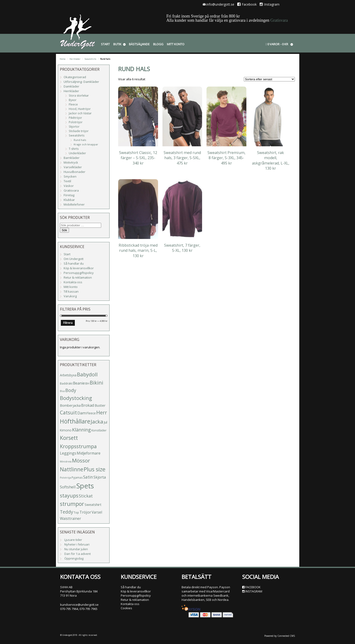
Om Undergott (74, 259)
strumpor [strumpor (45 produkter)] (72, 504)
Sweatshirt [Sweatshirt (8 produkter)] (93, 504)
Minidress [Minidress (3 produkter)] (66, 462)
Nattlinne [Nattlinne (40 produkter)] (72, 469)
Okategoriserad (75, 77)
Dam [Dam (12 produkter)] (82, 413)
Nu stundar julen (76, 549)
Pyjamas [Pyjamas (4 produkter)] (77, 477)
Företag (69, 195)
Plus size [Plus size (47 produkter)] (95, 469)
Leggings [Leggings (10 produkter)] (68, 453)
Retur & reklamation (78, 277)
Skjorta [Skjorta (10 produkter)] (100, 477)
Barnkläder (72, 158)
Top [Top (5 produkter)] (76, 512)
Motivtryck (71, 162)
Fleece (73, 104)
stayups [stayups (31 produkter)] (69, 495)
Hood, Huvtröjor (80, 109)
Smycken (70, 176)
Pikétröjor (75, 118)
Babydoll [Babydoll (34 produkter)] (87, 374)
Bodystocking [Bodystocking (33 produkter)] (76, 398)
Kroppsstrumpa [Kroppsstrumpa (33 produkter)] (78, 446)
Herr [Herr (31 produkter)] (102, 412)
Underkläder (77, 153)
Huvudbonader (74, 172)
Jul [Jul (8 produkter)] (105, 422)
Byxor (73, 100)
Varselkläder (73, 167)
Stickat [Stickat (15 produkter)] (86, 496)
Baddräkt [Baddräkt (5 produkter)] (66, 383)
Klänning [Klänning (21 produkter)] (81, 430)
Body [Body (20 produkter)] (71, 390)
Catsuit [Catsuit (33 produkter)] (68, 412)
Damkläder (71, 86)
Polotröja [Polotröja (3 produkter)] (65, 478)
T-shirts (74, 149)
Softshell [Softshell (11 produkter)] (68, 487)
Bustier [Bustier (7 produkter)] (100, 405)
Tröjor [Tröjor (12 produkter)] (85, 512)
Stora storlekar (79, 96)
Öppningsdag (74, 558)
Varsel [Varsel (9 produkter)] (97, 512)
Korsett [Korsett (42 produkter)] (69, 438)
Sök (64, 230)
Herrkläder (75, 59)
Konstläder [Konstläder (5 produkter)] (99, 430)
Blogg (158, 44)
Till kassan (71, 291)
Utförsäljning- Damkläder (81, 82)
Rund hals (80, 140)
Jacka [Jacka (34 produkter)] (97, 422)
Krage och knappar (86, 144)
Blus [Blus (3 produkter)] (62, 391)
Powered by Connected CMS (280, 636)
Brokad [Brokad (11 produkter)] (88, 405)
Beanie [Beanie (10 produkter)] (79, 383)
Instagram (270, 4)
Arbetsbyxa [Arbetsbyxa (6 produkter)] (68, 375)
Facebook (247, 4)
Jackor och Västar (80, 113)
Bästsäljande (139, 44)
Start (105, 44)
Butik (117, 44)
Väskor (69, 186)
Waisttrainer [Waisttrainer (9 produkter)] (71, 518)
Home (63, 59)
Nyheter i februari (77, 544)
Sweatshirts (90, 59)
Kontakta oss (73, 282)
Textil (67, 181)
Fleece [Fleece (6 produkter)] (91, 413)
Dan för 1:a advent (78, 554)
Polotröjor (76, 122)
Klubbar (69, 200)
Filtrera (68, 323)
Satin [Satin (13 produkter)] (88, 477)
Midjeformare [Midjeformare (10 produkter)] (89, 453)
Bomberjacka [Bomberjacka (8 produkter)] (70, 405)
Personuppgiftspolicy (79, 273)
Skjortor (74, 127)
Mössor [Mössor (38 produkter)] (81, 460)
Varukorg (70, 296)
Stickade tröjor (79, 131)
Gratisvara (279, 20)
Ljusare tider (73, 540)
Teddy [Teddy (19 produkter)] (67, 512)
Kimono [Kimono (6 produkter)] (66, 430)
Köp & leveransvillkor (79, 268)
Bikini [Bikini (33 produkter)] (97, 383)
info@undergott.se (220, 4)
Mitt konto (176, 44)
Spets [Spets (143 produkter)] (85, 486)
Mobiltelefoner (74, 204)
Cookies (126, 608)
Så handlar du (74, 263)
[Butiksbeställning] (269, 79)
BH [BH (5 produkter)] (87, 383)
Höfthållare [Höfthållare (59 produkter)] (75, 421)
